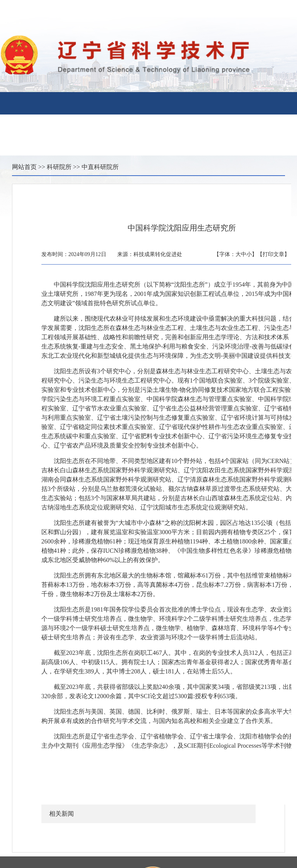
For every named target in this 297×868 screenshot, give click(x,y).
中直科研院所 (100, 167)
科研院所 (59, 167)
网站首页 (24, 167)
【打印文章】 (273, 254)
